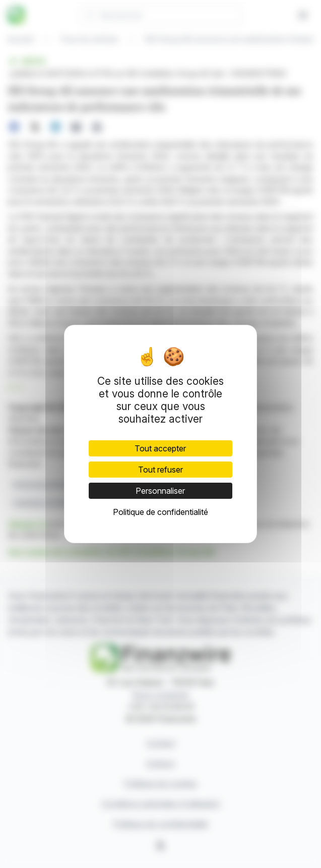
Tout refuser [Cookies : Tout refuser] (160, 470)
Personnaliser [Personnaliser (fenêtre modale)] (160, 491)
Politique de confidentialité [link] (160, 512)
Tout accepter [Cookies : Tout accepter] (160, 448)
